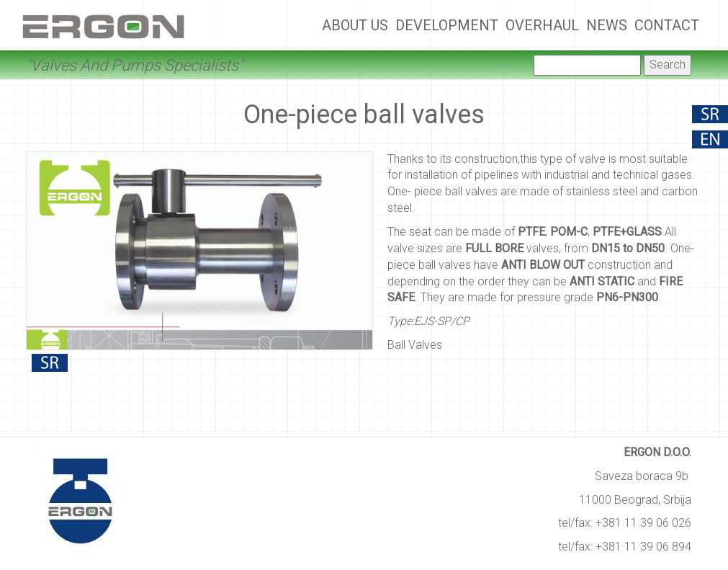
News (607, 25)
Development (447, 25)
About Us (355, 25)
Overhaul (542, 25)
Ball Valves (415, 345)
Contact (667, 25)
